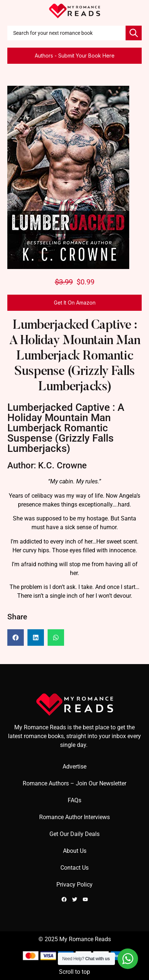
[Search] (134, 33)
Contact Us (74, 868)
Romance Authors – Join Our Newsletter (74, 783)
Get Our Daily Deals (74, 834)
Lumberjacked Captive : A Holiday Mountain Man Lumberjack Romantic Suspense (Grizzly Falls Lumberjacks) (75, 356)
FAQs (74, 800)
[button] (16, 638)
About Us (75, 851)
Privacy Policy (74, 885)
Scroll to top (74, 972)
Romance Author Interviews (74, 817)
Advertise (74, 767)
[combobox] (66, 33)
